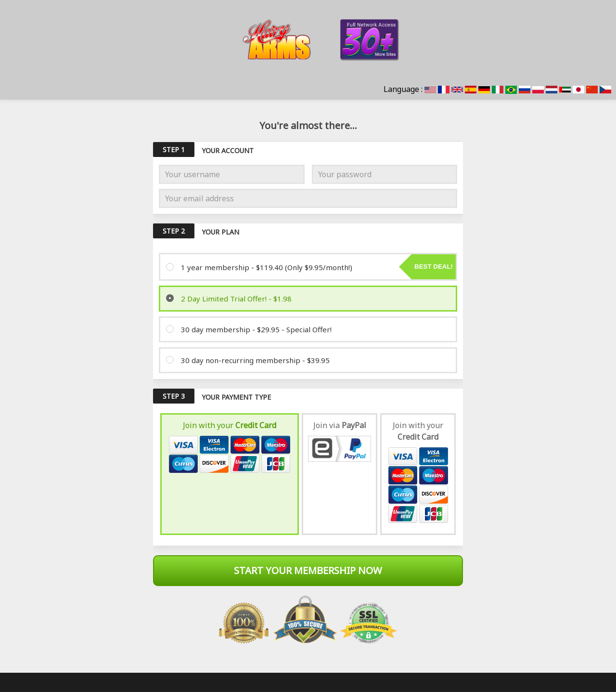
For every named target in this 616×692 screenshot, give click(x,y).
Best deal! (434, 267)
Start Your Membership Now (308, 570)
